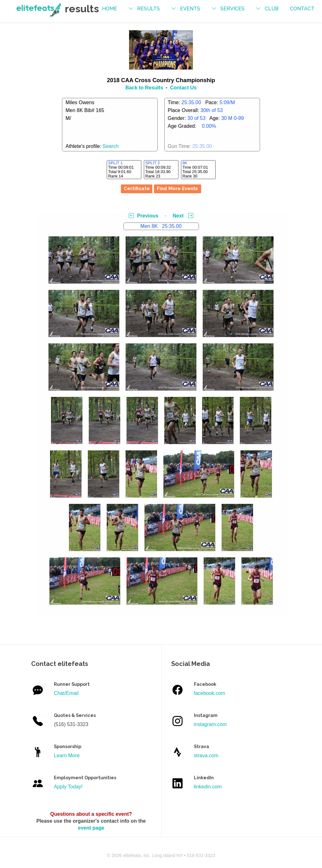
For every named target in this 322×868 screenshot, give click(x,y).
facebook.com (210, 693)
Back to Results (144, 88)
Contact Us (183, 88)
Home (110, 9)
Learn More (67, 755)
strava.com (206, 755)
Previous (144, 216)
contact (302, 9)
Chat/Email (66, 693)
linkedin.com (208, 787)
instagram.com (210, 724)
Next (183, 216)
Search (111, 146)
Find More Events (177, 189)
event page (91, 828)
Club (272, 9)
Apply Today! (68, 787)
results (149, 9)
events (190, 9)
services (232, 9)
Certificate (137, 189)
